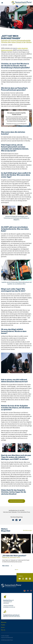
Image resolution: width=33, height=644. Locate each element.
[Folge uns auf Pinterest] (30, 579)
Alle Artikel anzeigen (27, 530)
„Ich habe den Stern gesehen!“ (14, 556)
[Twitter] (20, 521)
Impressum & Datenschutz (7, 637)
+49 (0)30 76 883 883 (8, 606)
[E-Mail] (13, 521)
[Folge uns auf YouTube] (20, 579)
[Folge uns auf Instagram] (23, 579)
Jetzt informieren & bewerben (17, 501)
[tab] (25, 591)
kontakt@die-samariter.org (9, 607)
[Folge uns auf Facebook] (26, 579)
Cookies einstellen (5, 636)
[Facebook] (16, 521)
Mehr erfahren (7, 566)
